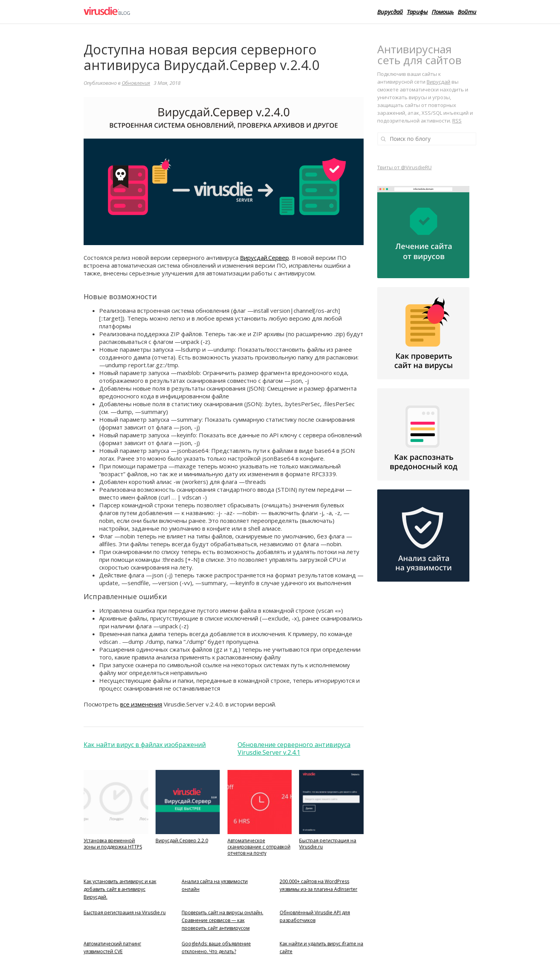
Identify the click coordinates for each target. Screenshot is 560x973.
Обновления (136, 83)
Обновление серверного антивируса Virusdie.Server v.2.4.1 (294, 749)
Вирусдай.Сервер (264, 258)
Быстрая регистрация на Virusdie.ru (125, 913)
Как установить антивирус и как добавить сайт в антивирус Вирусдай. (120, 889)
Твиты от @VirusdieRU (404, 167)
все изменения (141, 704)
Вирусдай (390, 12)
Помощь (443, 12)
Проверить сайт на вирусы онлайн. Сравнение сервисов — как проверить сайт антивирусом (222, 920)
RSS (457, 121)
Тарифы (417, 12)
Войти (467, 12)
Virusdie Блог (135, 12)
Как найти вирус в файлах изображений (145, 745)
